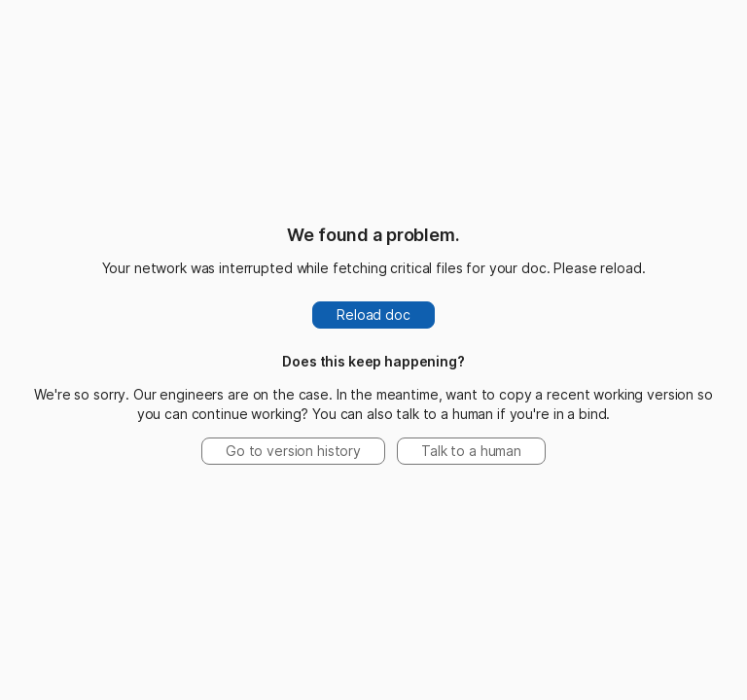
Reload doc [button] (373, 315)
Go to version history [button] (293, 451)
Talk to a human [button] (471, 451)
